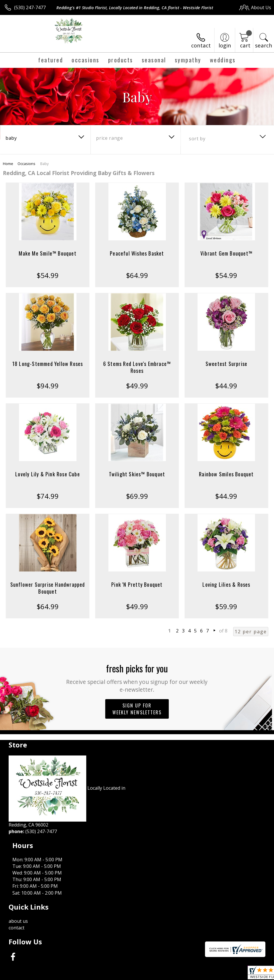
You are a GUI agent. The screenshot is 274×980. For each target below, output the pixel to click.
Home (8, 164)
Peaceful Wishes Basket (137, 253)
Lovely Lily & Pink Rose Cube (48, 474)
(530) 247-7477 (30, 7)
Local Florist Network (215, 974)
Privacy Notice (174, 974)
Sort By (197, 139)
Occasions (26, 164)
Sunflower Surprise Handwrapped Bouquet (48, 588)
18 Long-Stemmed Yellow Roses (48, 364)
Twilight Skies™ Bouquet (137, 474)
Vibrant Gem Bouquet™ (226, 253)
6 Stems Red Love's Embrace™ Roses (137, 367)
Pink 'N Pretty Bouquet (137, 584)
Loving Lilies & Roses (226, 584)
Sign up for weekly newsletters (137, 709)
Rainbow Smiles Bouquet (226, 474)
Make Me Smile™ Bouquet (47, 253)
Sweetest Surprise (226, 364)
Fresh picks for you (137, 677)
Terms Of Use (140, 974)
